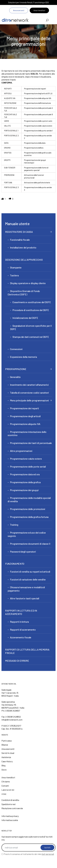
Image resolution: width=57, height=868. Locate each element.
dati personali (48, 854)
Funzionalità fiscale (20, 240)
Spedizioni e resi (8, 804)
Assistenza (6, 757)
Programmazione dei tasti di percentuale (31, 443)
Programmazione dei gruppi (24, 490)
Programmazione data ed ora (25, 474)
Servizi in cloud (8, 753)
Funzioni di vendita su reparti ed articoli (30, 572)
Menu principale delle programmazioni (29, 400)
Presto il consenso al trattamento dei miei (29, 854)
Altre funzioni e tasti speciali (25, 598)
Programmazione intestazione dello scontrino (27, 434)
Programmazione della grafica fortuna (29, 517)
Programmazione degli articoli (25, 416)
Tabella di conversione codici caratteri (29, 393)
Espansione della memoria (23, 357)
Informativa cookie (10, 820)
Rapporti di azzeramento (23, 630)
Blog (3, 765)
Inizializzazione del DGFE (25, 318)
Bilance (5, 745)
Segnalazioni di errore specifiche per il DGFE (31, 327)
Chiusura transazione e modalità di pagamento (26, 589)
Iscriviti (47, 848)
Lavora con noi (8, 790)
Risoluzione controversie (12, 808)
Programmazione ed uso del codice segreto (27, 534)
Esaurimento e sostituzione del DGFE (32, 302)
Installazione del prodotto (23, 247)
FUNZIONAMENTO (15, 564)
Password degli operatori (23, 552)
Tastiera (14, 275)
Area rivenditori (39, 10)
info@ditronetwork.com (12, 720)
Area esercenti (19, 10)
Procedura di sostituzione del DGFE (31, 310)
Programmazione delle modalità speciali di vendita (29, 500)
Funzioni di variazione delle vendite (28, 579)
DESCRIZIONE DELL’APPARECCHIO (24, 260)
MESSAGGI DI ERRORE (17, 661)
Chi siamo (6, 781)
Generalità (15, 377)
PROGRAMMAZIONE (16, 369)
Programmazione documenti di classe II (30, 544)
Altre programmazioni (21, 451)
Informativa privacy (10, 816)
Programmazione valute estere (26, 459)
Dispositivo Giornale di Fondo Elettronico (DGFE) (24, 293)
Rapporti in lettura (19, 622)
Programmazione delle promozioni (28, 509)
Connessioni (16, 349)
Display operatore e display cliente (28, 283)
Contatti (5, 786)
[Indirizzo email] (28, 848)
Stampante (16, 267)
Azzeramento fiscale (21, 637)
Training (14, 525)
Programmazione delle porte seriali (28, 467)
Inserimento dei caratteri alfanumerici (29, 385)
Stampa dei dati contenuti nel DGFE (31, 337)
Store (4, 770)
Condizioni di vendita (10, 800)
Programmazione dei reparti (24, 408)
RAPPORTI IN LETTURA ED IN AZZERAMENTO (21, 612)
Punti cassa (7, 741)
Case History (7, 761)
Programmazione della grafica (25, 482)
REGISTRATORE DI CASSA (19, 232)
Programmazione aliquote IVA (25, 424)
